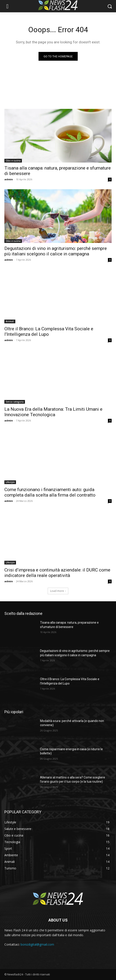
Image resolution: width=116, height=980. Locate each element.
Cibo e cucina (13, 161)
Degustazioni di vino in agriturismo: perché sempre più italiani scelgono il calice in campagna (56, 251)
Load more (58, 591)
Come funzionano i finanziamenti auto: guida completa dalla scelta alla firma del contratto (50, 492)
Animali (10, 321)
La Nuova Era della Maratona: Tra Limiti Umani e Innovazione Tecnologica (53, 412)
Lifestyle (10, 482)
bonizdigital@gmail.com (37, 944)
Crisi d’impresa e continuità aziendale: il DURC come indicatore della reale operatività (57, 573)
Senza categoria (15, 402)
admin (9, 179)
